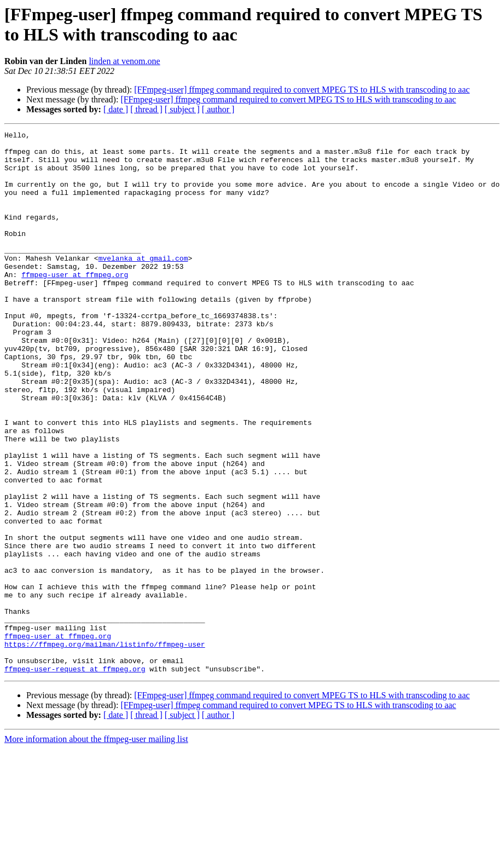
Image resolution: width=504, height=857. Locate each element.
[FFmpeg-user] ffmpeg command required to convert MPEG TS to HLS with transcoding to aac (302, 90)
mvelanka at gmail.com (143, 284)
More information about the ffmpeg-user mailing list (96, 847)
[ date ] (116, 109)
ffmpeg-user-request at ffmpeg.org (75, 777)
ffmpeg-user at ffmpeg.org (75, 304)
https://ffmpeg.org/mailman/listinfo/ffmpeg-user (105, 747)
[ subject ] (182, 109)
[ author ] (218, 109)
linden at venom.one (124, 61)
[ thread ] (146, 109)
